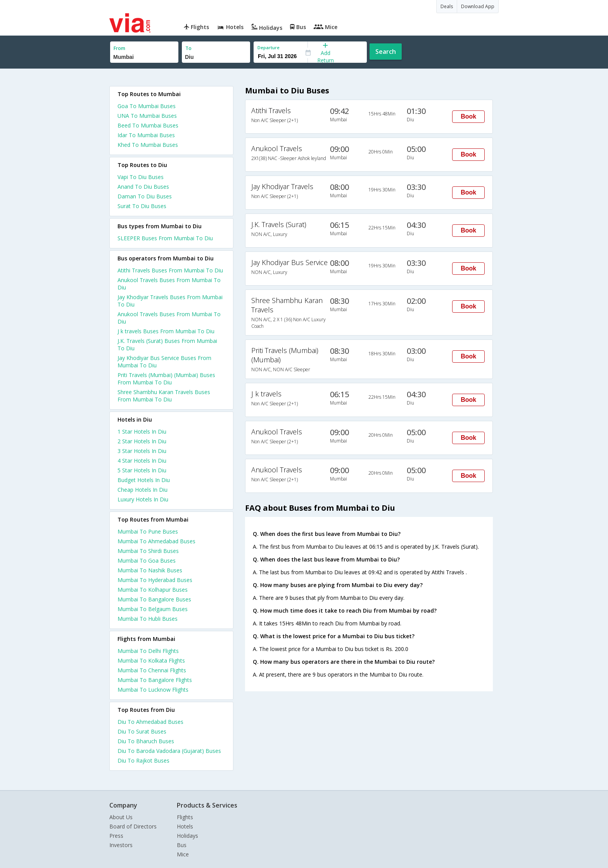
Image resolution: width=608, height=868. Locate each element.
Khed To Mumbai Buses (148, 145)
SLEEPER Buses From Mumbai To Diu (165, 238)
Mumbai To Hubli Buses (148, 619)
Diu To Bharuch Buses (146, 741)
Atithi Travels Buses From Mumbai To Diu (170, 270)
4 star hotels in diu (142, 461)
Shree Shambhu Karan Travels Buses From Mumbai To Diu (164, 396)
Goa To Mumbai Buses (147, 106)
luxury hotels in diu (143, 499)
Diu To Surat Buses (142, 731)
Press (116, 836)
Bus (182, 845)
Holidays (187, 836)
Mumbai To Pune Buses (148, 531)
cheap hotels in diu (142, 490)
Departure (269, 47)
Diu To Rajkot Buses (143, 760)
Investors (121, 845)
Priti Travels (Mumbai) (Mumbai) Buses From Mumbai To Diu (166, 379)
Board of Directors (133, 826)
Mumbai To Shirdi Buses (148, 551)
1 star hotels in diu (142, 431)
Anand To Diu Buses (143, 187)
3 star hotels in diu (142, 451)
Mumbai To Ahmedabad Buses (156, 541)
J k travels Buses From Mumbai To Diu (166, 331)
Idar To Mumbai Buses (146, 135)
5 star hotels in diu (142, 470)
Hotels (185, 826)
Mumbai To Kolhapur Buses (153, 590)
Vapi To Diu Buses (141, 177)
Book (468, 116)
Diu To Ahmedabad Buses (150, 722)
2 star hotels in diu (142, 441)
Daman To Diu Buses (145, 196)
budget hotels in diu (144, 480)
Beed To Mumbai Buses (148, 125)
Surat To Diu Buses (142, 206)
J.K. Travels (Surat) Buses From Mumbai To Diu (167, 344)
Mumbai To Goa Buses (147, 561)
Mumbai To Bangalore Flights (155, 680)
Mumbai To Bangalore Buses (154, 599)
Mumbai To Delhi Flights (148, 651)
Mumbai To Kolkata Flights (151, 660)
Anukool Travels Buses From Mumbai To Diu (169, 284)
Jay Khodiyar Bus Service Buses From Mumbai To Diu (164, 362)
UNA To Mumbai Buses (147, 116)
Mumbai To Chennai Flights (152, 670)
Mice (183, 854)
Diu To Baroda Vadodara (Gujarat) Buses (169, 751)
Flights (185, 817)
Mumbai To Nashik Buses (150, 570)
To (188, 48)
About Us (121, 817)
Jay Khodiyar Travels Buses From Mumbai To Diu (170, 301)
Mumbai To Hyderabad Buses (155, 580)
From (119, 48)
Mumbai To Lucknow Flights (153, 690)
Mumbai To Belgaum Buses (153, 609)
